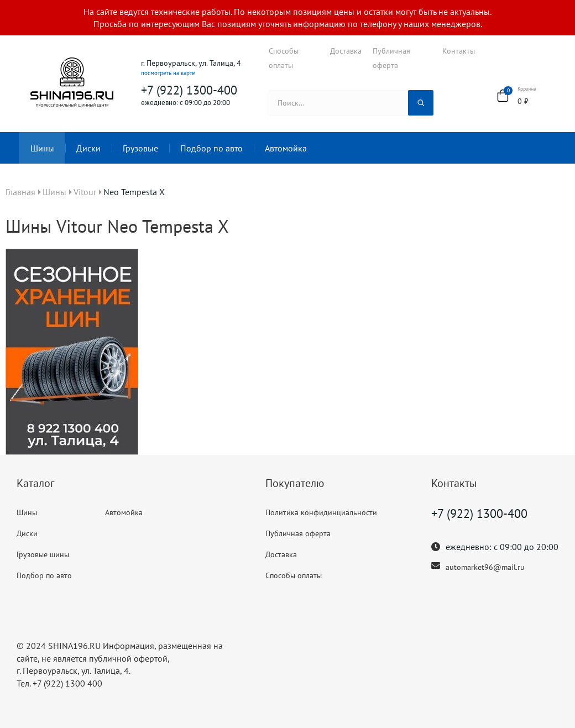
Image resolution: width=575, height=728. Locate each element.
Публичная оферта (391, 58)
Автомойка (286, 148)
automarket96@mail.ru (485, 567)
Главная (20, 192)
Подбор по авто (211, 148)
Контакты (459, 51)
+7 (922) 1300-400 (189, 90)
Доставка (346, 51)
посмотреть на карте (168, 73)
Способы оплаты (284, 58)
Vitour (85, 192)
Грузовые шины (43, 554)
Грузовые (140, 148)
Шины (42, 148)
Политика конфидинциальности (321, 512)
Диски (88, 148)
